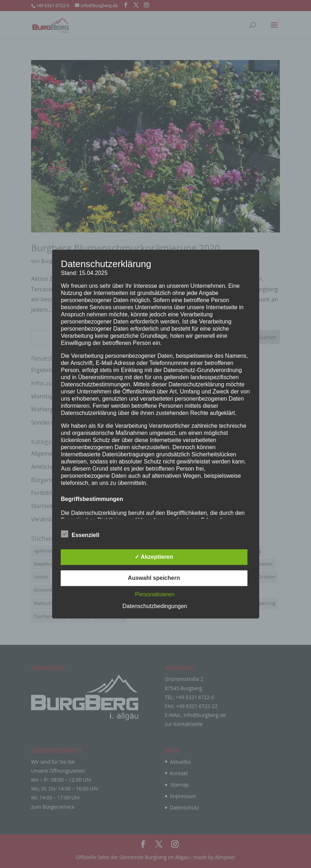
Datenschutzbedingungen (155, 606)
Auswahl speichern (154, 578)
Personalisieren (155, 594)
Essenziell (80, 534)
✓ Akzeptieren (154, 557)
